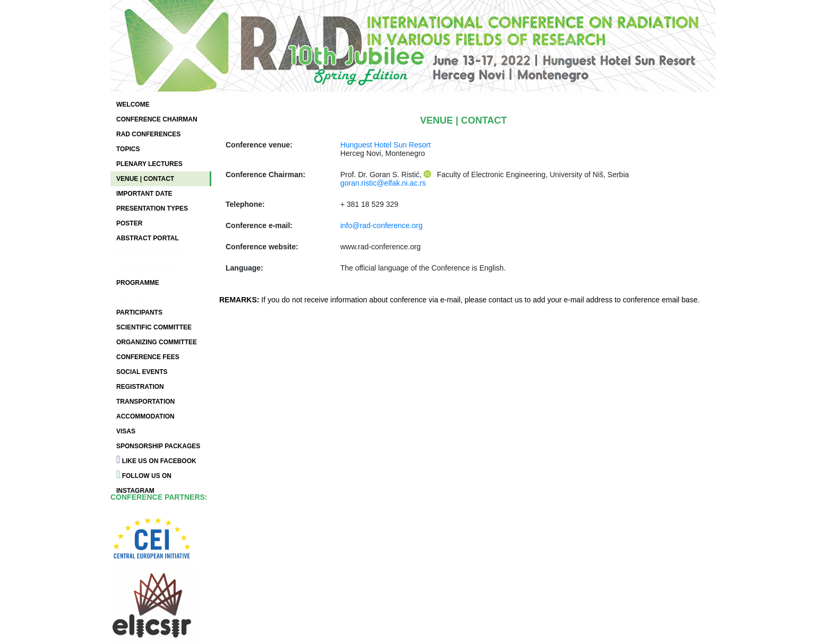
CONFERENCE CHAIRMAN (157, 119)
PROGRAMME (138, 283)
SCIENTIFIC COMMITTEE (154, 327)
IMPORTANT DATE (144, 194)
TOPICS (128, 149)
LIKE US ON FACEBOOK (156, 459)
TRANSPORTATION (145, 402)
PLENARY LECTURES (149, 164)
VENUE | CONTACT (145, 179)
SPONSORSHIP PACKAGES (158, 446)
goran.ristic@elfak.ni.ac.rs (383, 183)
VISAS (126, 431)
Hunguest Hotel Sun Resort (385, 145)
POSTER (129, 223)
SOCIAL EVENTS (142, 372)
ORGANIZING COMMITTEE (157, 342)
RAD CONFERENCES (148, 134)
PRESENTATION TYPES (152, 208)
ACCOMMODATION (145, 416)
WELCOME (133, 105)
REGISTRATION (140, 387)
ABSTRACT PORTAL (148, 238)
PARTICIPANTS (139, 312)
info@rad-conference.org (381, 225)
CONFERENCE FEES (148, 357)
